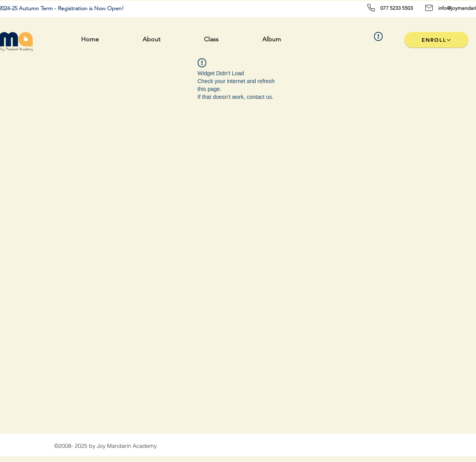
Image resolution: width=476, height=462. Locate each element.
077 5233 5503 (397, 8)
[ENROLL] (436, 40)
